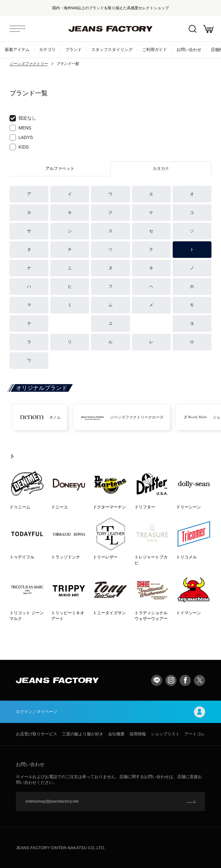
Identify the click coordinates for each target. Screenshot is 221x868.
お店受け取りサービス (37, 734)
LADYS (21, 137)
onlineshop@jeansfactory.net (52, 801)
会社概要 (116, 734)
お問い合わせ (189, 50)
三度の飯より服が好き (83, 734)
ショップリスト (165, 734)
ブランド (73, 50)
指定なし (23, 118)
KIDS (19, 147)
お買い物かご (208, 29)
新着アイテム (17, 50)
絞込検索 (193, 29)
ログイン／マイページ (110, 712)
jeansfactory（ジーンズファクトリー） (111, 29)
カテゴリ (47, 50)
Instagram (171, 680)
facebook (185, 680)
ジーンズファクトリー (29, 64)
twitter (200, 680)
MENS (20, 128)
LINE (157, 680)
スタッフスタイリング (112, 50)
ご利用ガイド (155, 50)
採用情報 (138, 734)
